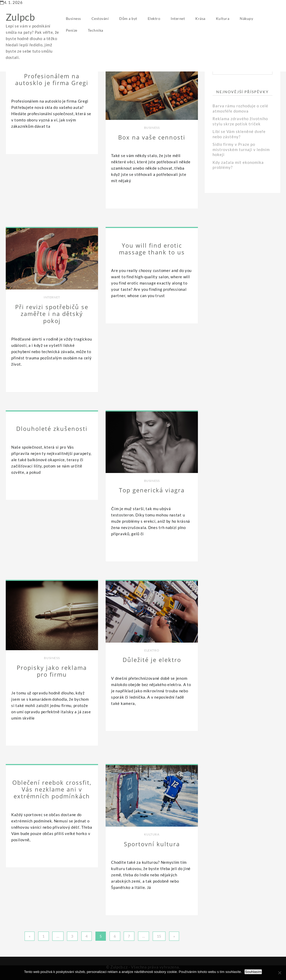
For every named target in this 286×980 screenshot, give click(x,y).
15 (159, 936)
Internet (178, 18)
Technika (96, 30)
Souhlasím (253, 972)
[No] (279, 973)
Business (73, 18)
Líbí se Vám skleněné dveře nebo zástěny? (239, 134)
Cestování (100, 18)
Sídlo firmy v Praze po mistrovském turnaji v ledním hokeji (241, 149)
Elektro (154, 18)
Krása (200, 18)
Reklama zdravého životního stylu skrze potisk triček (240, 121)
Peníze (72, 30)
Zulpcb (20, 17)
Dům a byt (128, 18)
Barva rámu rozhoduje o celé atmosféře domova (240, 108)
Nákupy (246, 18)
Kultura (223, 18)
